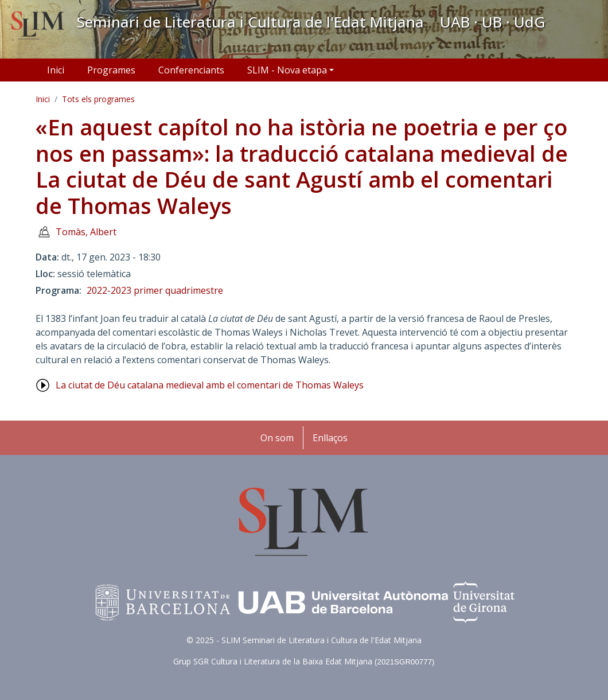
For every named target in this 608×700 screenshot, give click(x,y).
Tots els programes (98, 99)
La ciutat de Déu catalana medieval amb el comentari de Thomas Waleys (210, 385)
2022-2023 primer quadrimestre (155, 290)
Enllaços (330, 438)
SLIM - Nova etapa (287, 70)
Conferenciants (191, 70)
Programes (111, 70)
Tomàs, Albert (86, 232)
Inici (56, 70)
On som (277, 438)
